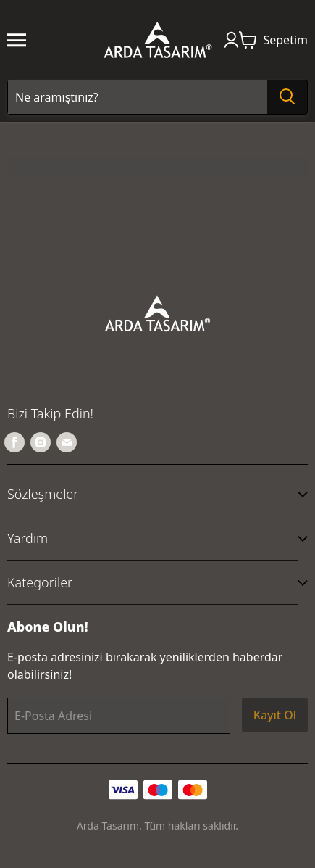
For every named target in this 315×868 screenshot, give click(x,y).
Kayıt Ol (275, 715)
